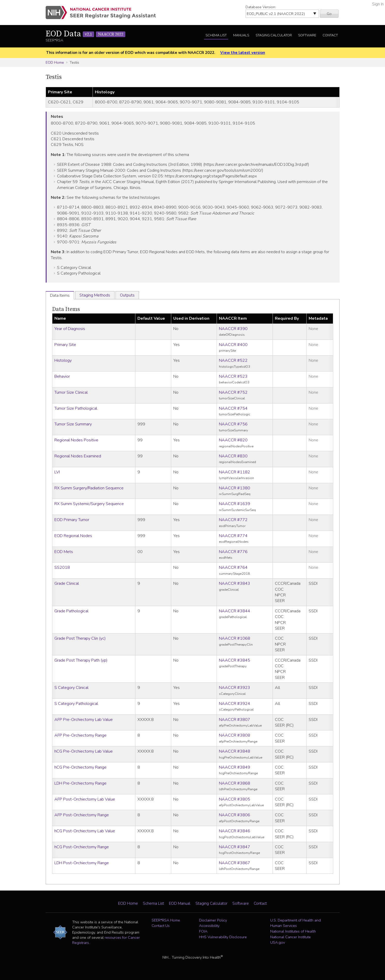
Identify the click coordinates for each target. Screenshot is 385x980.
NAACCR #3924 (235, 704)
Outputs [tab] (127, 295)
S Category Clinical (71, 688)
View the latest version (243, 53)
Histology (63, 360)
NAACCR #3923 (235, 688)
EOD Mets (64, 552)
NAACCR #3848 (235, 751)
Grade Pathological (71, 611)
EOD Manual (180, 903)
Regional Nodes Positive (76, 440)
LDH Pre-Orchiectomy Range (80, 783)
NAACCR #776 (233, 552)
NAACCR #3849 (235, 767)
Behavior (62, 376)
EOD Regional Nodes (73, 536)
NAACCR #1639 (235, 504)
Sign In (378, 4)
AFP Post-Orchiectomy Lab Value (85, 799)
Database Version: (261, 7)
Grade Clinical (67, 583)
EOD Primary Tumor (72, 520)
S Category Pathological (76, 704)
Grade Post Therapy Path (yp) (81, 660)
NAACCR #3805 (235, 799)
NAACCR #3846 (235, 831)
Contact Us (161, 926)
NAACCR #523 (233, 376)
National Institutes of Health (293, 931)
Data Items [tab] (60, 295)
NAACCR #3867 (235, 863)
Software (307, 35)
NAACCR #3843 (235, 583)
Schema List (216, 35)
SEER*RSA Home (166, 920)
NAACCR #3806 (235, 815)
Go (329, 14)
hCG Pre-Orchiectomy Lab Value (84, 751)
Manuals (241, 35)
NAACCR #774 (233, 536)
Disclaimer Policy (213, 920)
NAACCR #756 (233, 424)
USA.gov (278, 942)
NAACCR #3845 (235, 660)
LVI (57, 472)
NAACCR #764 (233, 567)
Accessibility (209, 926)
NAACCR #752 (233, 392)
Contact (330, 35)
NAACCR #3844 (235, 611)
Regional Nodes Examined (78, 456)
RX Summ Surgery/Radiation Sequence (89, 488)
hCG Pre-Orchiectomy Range (80, 767)
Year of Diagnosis (70, 329)
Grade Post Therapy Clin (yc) (80, 638)
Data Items (66, 309)
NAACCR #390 (233, 329)
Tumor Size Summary (73, 424)
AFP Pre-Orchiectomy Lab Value (84, 720)
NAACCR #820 (233, 440)
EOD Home (55, 62)
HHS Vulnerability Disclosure (223, 937)
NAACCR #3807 (235, 720)
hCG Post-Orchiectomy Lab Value (85, 831)
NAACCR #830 (233, 456)
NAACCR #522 (233, 360)
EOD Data (85, 34)
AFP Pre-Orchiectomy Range (80, 735)
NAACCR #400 (233, 345)
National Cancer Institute (290, 937)
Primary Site (65, 345)
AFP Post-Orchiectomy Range (82, 815)
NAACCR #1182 (235, 472)
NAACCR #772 (233, 520)
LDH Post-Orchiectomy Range (82, 863)
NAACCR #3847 (235, 847)
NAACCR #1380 (235, 488)
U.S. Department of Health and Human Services (296, 923)
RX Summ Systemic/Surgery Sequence (89, 504)
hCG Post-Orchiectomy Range (82, 847)
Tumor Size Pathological (76, 408)
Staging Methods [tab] (95, 295)
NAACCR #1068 (235, 638)
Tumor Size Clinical (71, 392)
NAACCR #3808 (235, 735)
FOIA (203, 931)
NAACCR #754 (233, 408)
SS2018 (62, 567)
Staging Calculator (274, 35)
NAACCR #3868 (235, 783)
